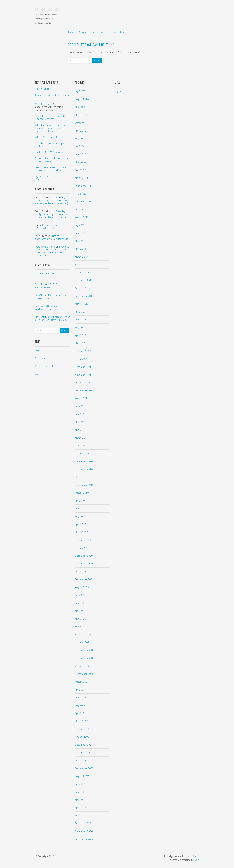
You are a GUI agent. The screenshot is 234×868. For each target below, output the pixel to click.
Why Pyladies (42, 89)
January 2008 (82, 737)
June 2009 (80, 603)
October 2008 (83, 666)
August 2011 (82, 398)
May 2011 (80, 422)
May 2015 (80, 138)
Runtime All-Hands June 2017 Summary (51, 275)
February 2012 (83, 351)
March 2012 (81, 343)
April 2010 (80, 524)
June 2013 (80, 233)
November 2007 (84, 752)
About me (124, 32)
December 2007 (84, 745)
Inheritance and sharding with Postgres (51, 145)
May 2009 (80, 611)
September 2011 (84, 390)
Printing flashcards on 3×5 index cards (52, 237)
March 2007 (81, 815)
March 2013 (81, 257)
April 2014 (80, 170)
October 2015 (83, 123)
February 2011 (83, 446)
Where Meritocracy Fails (48, 137)
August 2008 (82, 682)
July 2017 (80, 91)
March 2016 (81, 115)
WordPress (193, 856)
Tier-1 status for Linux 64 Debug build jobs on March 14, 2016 (53, 318)
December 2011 (84, 367)
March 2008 (81, 721)
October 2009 (83, 571)
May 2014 (80, 162)
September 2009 (84, 579)
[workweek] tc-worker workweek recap (47, 307)
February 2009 (83, 634)
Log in (38, 350)
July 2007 (80, 784)
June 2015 (80, 131)
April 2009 (80, 619)
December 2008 (84, 650)
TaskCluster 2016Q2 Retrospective (46, 286)
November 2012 (84, 280)
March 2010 (81, 532)
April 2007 (80, 808)
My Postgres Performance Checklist (49, 178)
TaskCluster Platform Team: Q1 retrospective (52, 297)
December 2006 (84, 831)
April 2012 (80, 335)
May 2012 (80, 327)
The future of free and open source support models (50, 169)
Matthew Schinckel (45, 247)
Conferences (98, 32)
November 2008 (84, 658)
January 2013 (82, 272)
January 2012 (82, 359)
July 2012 (80, 312)
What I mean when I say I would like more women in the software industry (52, 128)
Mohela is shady (44, 104)
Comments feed (44, 366)
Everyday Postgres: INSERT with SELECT (49, 226)
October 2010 (83, 477)
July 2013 (80, 225)
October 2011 (83, 383)
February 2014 (83, 186)
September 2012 (84, 296)
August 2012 (82, 304)
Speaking (84, 32)
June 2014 (80, 154)
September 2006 (84, 839)
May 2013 (80, 241)
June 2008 (80, 697)
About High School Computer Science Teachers (51, 117)
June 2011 (80, 414)
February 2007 (83, 823)
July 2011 (80, 406)
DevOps (112, 32)
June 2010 (80, 508)
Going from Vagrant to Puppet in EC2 (53, 96)
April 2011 (80, 430)
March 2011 (81, 438)
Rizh (197, 860)
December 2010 (84, 461)
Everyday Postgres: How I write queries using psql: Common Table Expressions (52, 251)
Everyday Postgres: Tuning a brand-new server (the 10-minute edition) (52, 200)
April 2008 (80, 713)
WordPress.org (43, 374)
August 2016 (82, 99)
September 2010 (84, 485)
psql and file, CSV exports (49, 152)
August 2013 (82, 217)
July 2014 (80, 146)
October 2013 (83, 209)
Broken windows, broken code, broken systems (52, 160)
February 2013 (83, 264)
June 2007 (80, 792)
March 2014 (81, 178)
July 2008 (80, 690)
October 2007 (83, 760)
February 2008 (83, 729)
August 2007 (82, 776)
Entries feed (42, 358)
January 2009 (82, 642)
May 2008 (80, 705)
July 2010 (80, 501)
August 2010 (82, 493)
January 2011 (82, 453)
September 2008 (84, 674)
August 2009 (82, 587)
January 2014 (82, 194)
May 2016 (80, 107)
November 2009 (84, 563)
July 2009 (80, 595)
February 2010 (83, 540)
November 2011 (84, 375)
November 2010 (84, 469)
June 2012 (80, 319)
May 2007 (80, 800)
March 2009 (81, 627)
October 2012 (83, 288)
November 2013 (84, 202)
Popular (72, 32)
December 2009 (84, 556)
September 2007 (84, 768)
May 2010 (80, 516)
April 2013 (80, 249)
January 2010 (82, 548)
